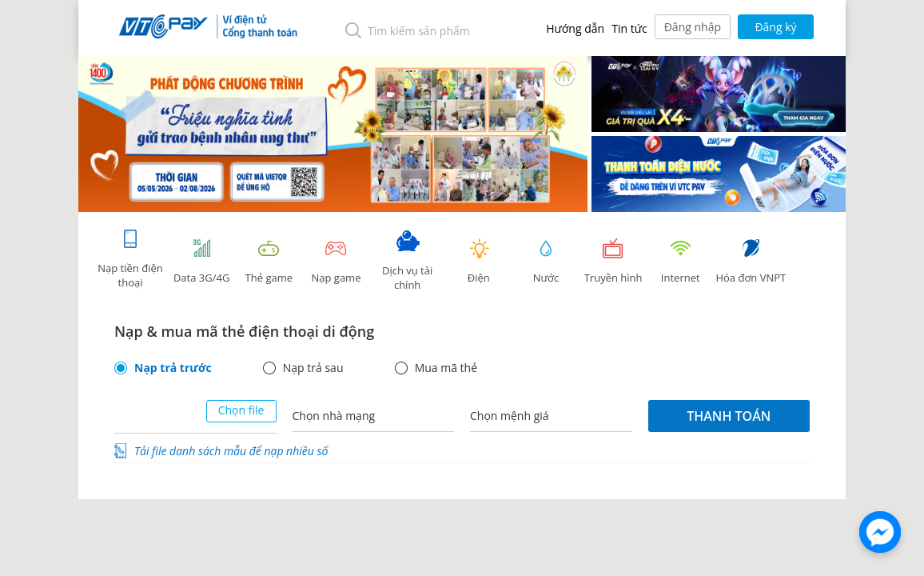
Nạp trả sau (313, 368)
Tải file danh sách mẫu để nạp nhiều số (231, 451)
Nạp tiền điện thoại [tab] (130, 259)
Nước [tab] (546, 261)
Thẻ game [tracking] (269, 261)
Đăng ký (775, 27)
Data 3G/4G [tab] (201, 261)
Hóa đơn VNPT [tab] (751, 261)
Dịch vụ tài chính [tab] (408, 261)
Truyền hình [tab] (613, 261)
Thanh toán (729, 416)
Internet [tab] (680, 261)
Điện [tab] (479, 261)
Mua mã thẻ (446, 368)
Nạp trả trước (173, 368)
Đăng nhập (693, 27)
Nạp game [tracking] (336, 261)
